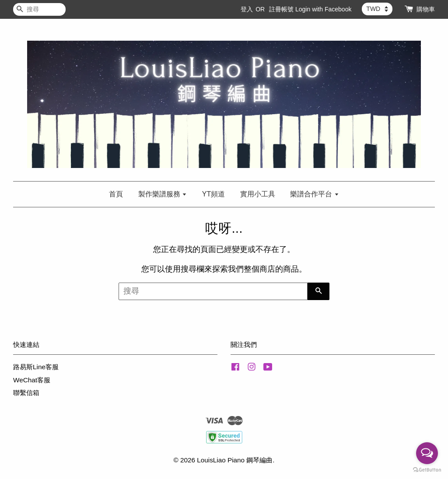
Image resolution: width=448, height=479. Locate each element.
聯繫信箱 (26, 393)
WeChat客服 (32, 380)
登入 (247, 9)
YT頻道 (213, 194)
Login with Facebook (323, 9)
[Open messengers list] (427, 453)
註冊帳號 (281, 9)
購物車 (426, 9)
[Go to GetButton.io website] (427, 470)
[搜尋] (39, 9)
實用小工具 (258, 194)
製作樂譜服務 (163, 194)
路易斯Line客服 (36, 367)
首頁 (116, 194)
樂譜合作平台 (314, 194)
